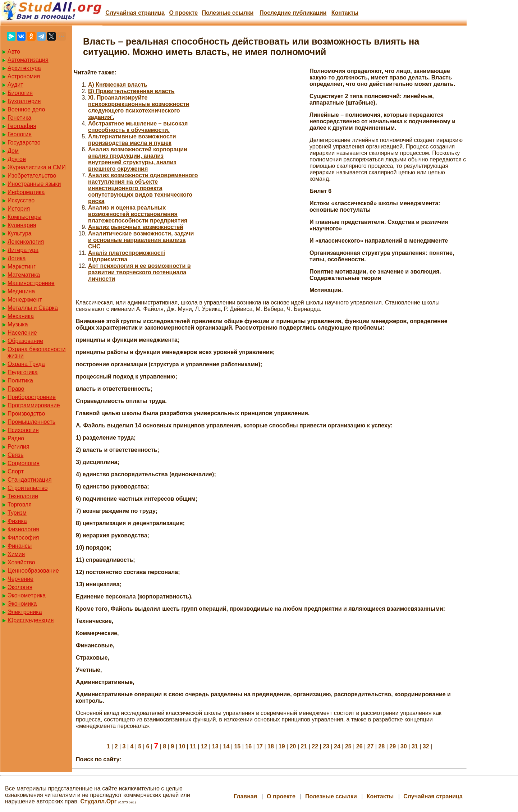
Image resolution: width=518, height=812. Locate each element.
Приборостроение (32, 397)
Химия (16, 554)
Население (22, 333)
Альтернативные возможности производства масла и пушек (132, 140)
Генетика (19, 118)
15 (237, 746)
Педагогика (23, 372)
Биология (20, 93)
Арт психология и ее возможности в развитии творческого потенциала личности (139, 272)
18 (271, 746)
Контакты (345, 13)
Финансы (20, 546)
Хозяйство (21, 562)
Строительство (27, 488)
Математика (24, 275)
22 (315, 746)
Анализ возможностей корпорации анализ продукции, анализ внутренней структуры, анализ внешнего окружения (138, 159)
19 (282, 746)
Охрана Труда (26, 364)
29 (393, 746)
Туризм (17, 513)
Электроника (25, 612)
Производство (26, 414)
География (22, 126)
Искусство (21, 200)
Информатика (26, 192)
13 (215, 746)
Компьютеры (24, 217)
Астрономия (24, 76)
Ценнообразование (33, 571)
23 (326, 746)
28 (381, 746)
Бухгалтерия (24, 101)
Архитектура (24, 68)
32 (426, 746)
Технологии (23, 496)
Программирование (34, 405)
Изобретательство (32, 176)
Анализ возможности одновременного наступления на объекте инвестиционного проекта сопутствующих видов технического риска (143, 188)
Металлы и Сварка (33, 308)
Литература (23, 250)
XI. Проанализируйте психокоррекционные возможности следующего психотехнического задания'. (139, 107)
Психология (23, 430)
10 (182, 746)
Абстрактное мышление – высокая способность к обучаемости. (138, 127)
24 (337, 746)
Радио (16, 438)
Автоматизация (28, 60)
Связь (15, 455)
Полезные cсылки (228, 13)
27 (371, 746)
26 (359, 746)
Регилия (19, 447)
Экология (20, 587)
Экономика (22, 604)
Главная (245, 796)
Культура (20, 233)
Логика (17, 258)
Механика (21, 316)
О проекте (183, 13)
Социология (24, 463)
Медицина (21, 291)
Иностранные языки (34, 184)
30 (404, 746)
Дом (13, 151)
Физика (17, 521)
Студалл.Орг (99, 801)
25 (348, 746)
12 (204, 746)
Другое (17, 159)
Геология (20, 134)
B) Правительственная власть (131, 91)
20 (293, 746)
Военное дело (26, 109)
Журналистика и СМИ (37, 167)
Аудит (15, 85)
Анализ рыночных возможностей (136, 227)
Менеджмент (25, 300)
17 (260, 746)
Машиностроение (31, 283)
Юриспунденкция (31, 620)
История (19, 209)
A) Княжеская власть (118, 85)
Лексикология (26, 242)
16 (248, 746)
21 (304, 746)
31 (415, 746)
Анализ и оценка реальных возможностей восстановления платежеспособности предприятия (138, 214)
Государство (24, 143)
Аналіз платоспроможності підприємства (127, 256)
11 (193, 746)
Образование (25, 341)
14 (226, 746)
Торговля (20, 504)
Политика (20, 380)
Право (16, 389)
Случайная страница (135, 13)
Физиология (23, 529)
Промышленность (31, 422)
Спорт (16, 471)
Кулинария (22, 225)
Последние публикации (293, 13)
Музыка (18, 324)
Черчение (20, 579)
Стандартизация (29, 480)
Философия (23, 538)
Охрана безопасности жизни (36, 352)
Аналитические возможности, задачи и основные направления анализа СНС (141, 240)
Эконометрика (27, 595)
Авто (14, 52)
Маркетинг (22, 267)
